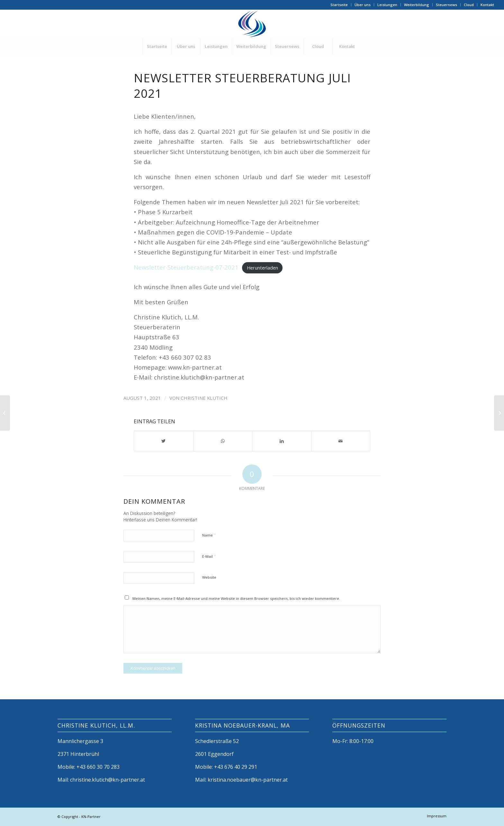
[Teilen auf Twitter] (164, 441)
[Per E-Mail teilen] (341, 441)
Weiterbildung (417, 5)
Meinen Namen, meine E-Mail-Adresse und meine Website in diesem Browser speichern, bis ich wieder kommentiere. (236, 598)
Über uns (363, 5)
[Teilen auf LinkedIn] (282, 441)
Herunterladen (262, 268)
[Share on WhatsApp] (223, 441)
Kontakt (487, 5)
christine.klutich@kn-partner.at (108, 780)
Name (209, 535)
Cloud (469, 5)
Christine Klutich (204, 398)
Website (209, 577)
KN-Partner (91, 817)
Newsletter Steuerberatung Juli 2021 (242, 86)
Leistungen (387, 5)
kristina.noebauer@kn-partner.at (248, 780)
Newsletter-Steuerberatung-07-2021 (186, 267)
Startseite (339, 5)
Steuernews (446, 5)
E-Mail (209, 556)
